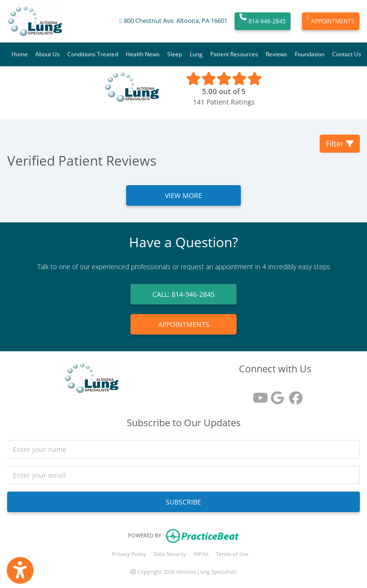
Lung (196, 54)
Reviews (276, 54)
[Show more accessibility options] (20, 570)
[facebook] (293, 394)
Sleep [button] (175, 54)
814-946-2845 (263, 21)
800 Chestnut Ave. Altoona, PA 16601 (176, 21)
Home (20, 54)
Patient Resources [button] (234, 54)
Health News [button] (143, 54)
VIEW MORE (183, 195)
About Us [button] (48, 54)
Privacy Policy (129, 554)
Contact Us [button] (347, 54)
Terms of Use (232, 554)
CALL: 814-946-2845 (183, 294)
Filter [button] (340, 144)
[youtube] (257, 394)
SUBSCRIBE (183, 502)
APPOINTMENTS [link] (184, 324)
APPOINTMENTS (331, 21)
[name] (183, 449)
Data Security (170, 554)
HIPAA (201, 554)
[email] (183, 475)
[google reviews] (275, 394)
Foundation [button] (310, 54)
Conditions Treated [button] (93, 54)
